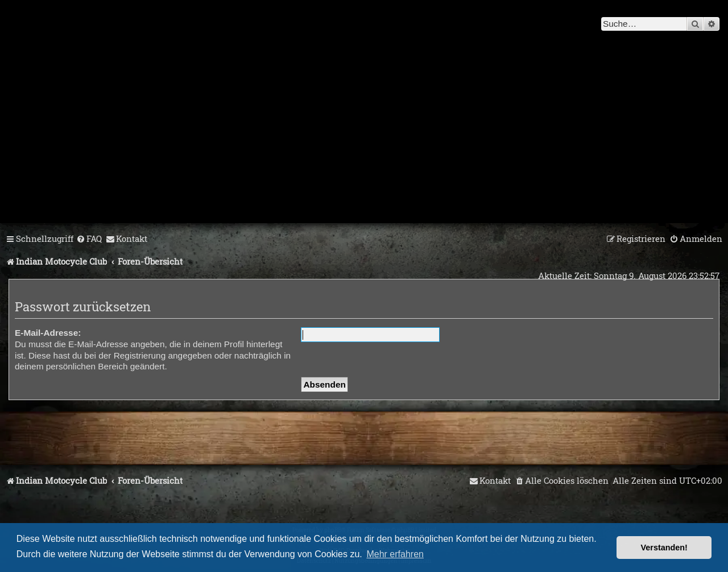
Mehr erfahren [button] (395, 554)
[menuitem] (89, 239)
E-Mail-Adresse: (48, 333)
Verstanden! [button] (664, 548)
